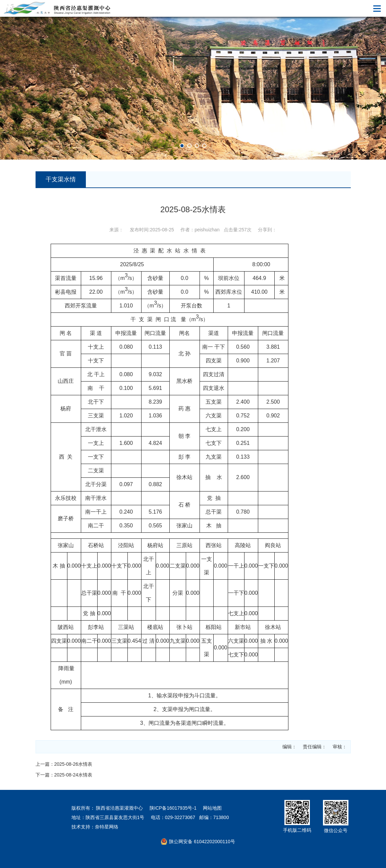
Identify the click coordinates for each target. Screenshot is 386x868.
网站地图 (212, 808)
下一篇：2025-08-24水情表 (64, 775)
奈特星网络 (107, 827)
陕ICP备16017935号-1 (173, 808)
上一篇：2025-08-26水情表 (64, 764)
